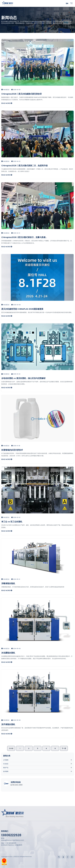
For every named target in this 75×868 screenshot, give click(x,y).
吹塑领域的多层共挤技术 (12, 450)
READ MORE (7, 103)
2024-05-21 (16, 579)
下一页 (64, 748)
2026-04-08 (16, 305)
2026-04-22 (16, 161)
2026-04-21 (16, 233)
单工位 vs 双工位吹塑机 (12, 522)
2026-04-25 (16, 90)
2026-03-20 (16, 374)
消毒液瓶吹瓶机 (8, 583)
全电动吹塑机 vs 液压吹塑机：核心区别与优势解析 (23, 378)
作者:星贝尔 (5, 90)
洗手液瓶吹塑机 (8, 724)
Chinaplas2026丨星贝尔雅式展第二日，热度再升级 (25, 166)
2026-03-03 (16, 517)
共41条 (11, 748)
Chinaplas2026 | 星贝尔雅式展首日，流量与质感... (24, 237)
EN (67, 3)
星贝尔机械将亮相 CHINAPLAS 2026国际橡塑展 (22, 309)
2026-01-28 (16, 446)
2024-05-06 (16, 649)
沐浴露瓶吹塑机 (8, 653)
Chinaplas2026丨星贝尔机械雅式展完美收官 (22, 94)
